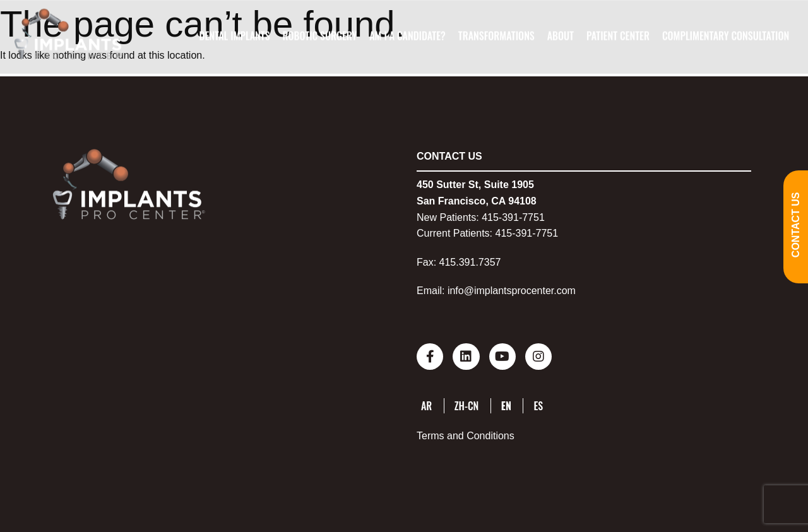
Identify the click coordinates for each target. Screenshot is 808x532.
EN (506, 405)
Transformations (496, 36)
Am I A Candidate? (407, 36)
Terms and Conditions (466, 434)
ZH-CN (467, 405)
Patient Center (618, 36)
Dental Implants (234, 36)
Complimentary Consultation (726, 36)
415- (492, 217)
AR (426, 405)
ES (538, 405)
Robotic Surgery (319, 36)
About (561, 36)
